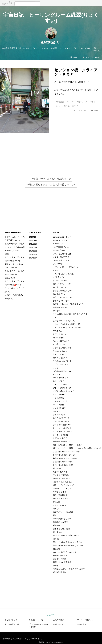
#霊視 (93, 102)
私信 (6, 298)
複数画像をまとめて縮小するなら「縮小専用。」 (23, 639)
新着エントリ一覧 (36, 620)
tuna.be (51, 615)
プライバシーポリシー (38, 624)
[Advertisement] (51, 160)
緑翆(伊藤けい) (51, 42)
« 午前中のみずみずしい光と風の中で (51, 179)
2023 (31, 237)
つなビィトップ (11, 620)
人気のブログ (58, 620)
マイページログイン (85, 620)
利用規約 (32, 627)
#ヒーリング (82, 102)
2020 (31, 247)
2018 (31, 254)
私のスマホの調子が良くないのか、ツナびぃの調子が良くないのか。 (15, 247)
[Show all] (96, 50)
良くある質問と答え (13, 624)
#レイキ (71, 102)
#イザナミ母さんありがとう (67, 106)
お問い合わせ (58, 624)
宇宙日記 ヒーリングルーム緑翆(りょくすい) (51, 18)
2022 (31, 240)
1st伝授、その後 (11, 295)
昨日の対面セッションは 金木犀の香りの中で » (51, 185)
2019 (31, 251)
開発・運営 (82, 624)
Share (95, 57)
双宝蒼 (7, 278)
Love (85, 57)
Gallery (75, 57)
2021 (31, 244)
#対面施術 (60, 102)
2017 (31, 258)
